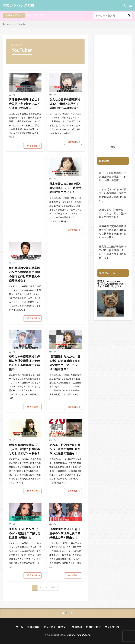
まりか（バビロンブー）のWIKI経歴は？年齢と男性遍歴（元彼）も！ (25, 533)
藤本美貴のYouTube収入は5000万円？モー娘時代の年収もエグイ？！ (65, 188)
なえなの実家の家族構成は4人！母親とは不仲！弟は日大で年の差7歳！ (65, 104)
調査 (42, 15)
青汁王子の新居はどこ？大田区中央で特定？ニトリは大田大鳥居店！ (24, 104)
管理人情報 (33, 627)
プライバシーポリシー (56, 627)
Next (53, 588)
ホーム (19, 627)
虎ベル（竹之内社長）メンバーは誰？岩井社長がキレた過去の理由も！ (65, 449)
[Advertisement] (113, 92)
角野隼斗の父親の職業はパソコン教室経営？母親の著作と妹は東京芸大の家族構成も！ (24, 274)
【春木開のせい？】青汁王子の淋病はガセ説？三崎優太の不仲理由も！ (65, 533)
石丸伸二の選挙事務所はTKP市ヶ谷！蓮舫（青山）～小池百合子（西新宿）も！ (112, 252)
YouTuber (22, 24)
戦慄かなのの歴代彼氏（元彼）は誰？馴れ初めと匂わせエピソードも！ (24, 449)
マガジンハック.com (18, 5)
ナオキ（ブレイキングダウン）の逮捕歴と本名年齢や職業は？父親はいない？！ (112, 195)
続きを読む (33, 146)
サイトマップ (112, 627)
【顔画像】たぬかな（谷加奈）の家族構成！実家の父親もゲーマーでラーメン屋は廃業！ (65, 363)
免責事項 (77, 627)
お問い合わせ (93, 627)
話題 (29, 15)
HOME (9, 24)
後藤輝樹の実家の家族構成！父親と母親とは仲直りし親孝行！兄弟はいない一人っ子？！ (112, 232)
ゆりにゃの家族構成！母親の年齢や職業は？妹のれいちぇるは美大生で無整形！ (24, 363)
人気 (36, 15)
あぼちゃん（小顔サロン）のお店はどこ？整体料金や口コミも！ (112, 213)
